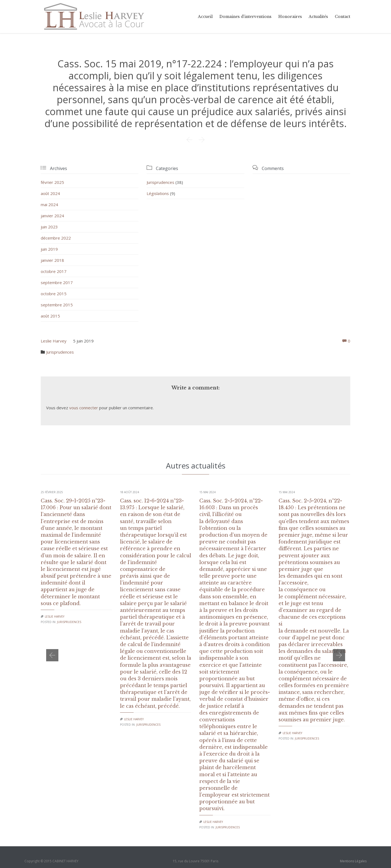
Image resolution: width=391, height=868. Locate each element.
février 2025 (52, 182)
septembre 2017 (57, 282)
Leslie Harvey (54, 341)
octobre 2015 (54, 294)
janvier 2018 (52, 260)
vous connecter (84, 408)
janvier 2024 (52, 216)
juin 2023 (49, 227)
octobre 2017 (54, 271)
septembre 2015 (57, 305)
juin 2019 (49, 249)
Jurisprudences (160, 182)
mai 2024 (49, 205)
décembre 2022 (56, 238)
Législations (158, 193)
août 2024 (50, 193)
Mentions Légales (353, 861)
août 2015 (50, 316)
